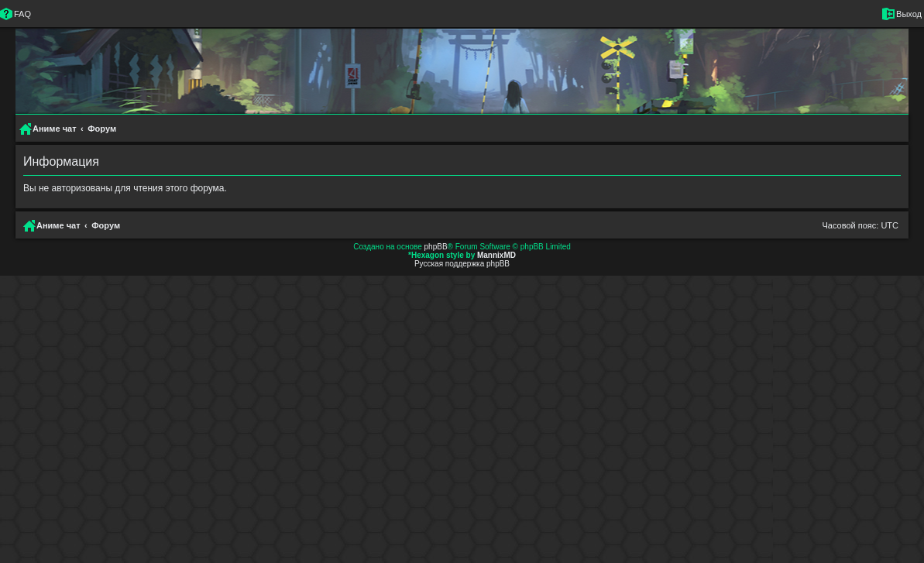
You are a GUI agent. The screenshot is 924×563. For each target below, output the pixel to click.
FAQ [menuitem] (22, 14)
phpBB (436, 247)
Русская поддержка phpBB (462, 264)
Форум (106, 225)
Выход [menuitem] (909, 14)
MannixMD (496, 255)
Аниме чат (58, 225)
